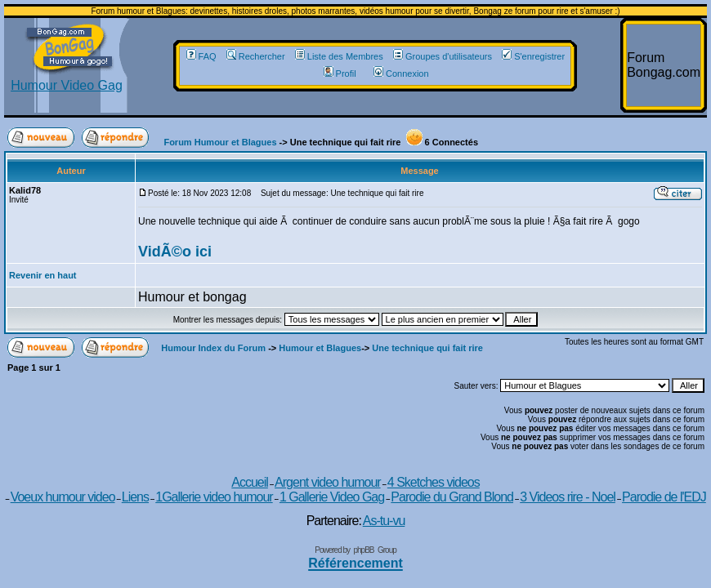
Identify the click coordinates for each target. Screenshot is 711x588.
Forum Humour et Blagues (220, 142)
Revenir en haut (43, 275)
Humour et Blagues (320, 348)
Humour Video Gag (67, 80)
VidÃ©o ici (175, 252)
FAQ (201, 56)
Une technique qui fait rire (427, 348)
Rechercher (256, 56)
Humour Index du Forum (213, 348)
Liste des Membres (339, 56)
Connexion (401, 73)
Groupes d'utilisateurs (443, 56)
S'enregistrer (533, 56)
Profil (340, 73)
